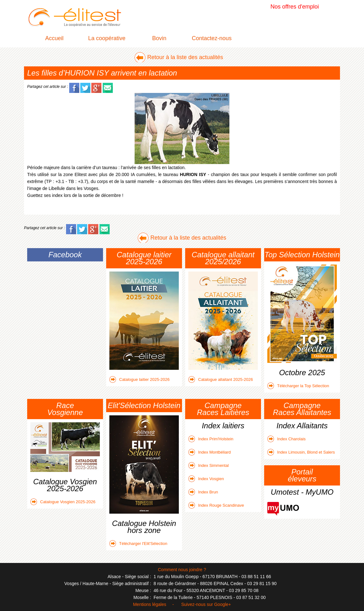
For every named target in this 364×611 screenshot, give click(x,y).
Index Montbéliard (209, 452)
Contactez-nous (212, 38)
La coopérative (107, 38)
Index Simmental (209, 465)
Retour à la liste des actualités (185, 57)
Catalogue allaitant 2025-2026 (221, 379)
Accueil (54, 38)
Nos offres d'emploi (295, 7)
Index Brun (203, 492)
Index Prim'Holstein (211, 439)
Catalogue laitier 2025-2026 (140, 379)
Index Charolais (286, 439)
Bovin (159, 38)
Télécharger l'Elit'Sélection (138, 544)
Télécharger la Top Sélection (298, 386)
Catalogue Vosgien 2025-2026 (63, 502)
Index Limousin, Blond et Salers (301, 452)
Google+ (223, 604)
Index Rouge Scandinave (216, 505)
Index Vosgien (206, 479)
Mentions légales (150, 604)
